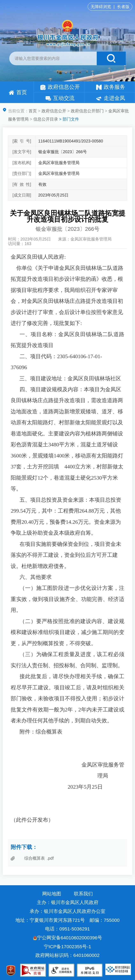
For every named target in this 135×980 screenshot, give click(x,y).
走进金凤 (111, 98)
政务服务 (111, 87)
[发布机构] (22, 163)
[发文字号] (22, 152)
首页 (18, 92)
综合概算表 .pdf (39, 858)
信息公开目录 (46, 119)
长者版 (123, 7)
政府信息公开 (60, 87)
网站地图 (52, 894)
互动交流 (60, 98)
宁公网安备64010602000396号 (68, 938)
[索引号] (22, 141)
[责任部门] (22, 173)
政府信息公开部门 (87, 111)
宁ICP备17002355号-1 (68, 947)
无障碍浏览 (101, 7)
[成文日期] (22, 195)
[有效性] (22, 184)
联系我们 (83, 894)
